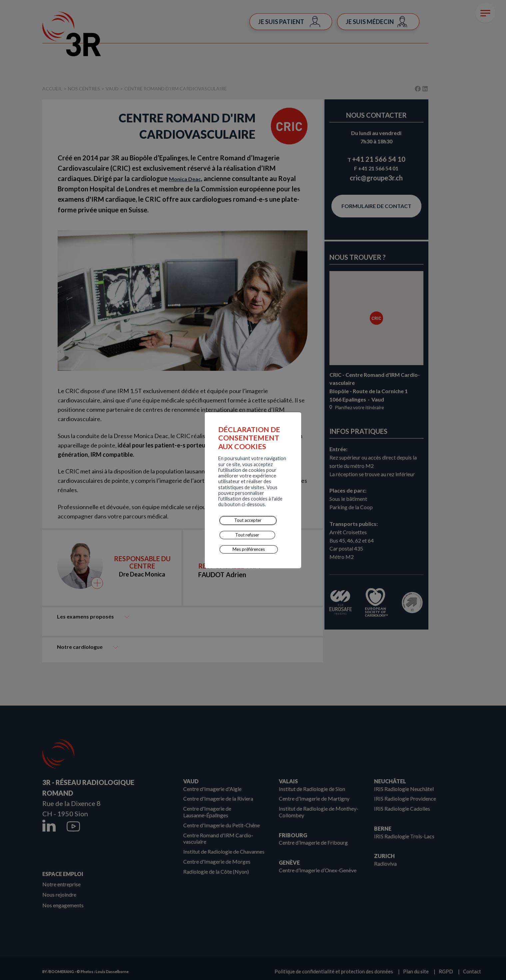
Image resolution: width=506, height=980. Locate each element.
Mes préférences (214, 506)
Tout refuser (173, 506)
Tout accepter (133, 506)
